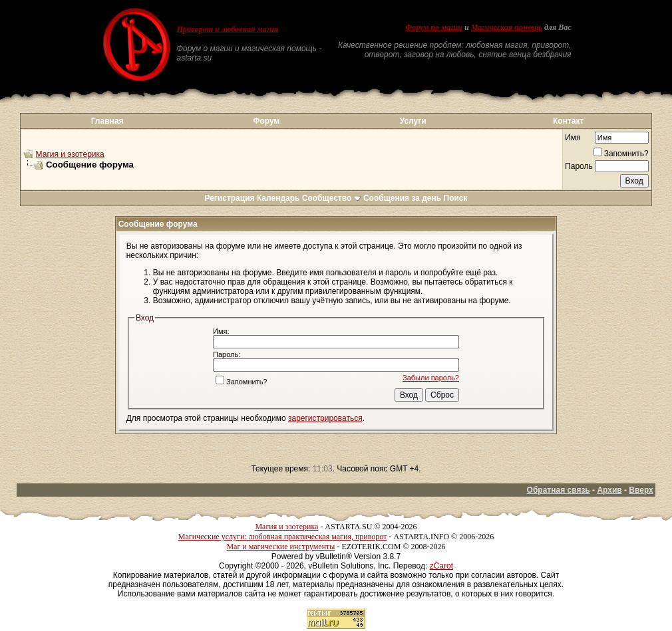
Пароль (579, 166)
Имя (573, 138)
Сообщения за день (402, 198)
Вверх (641, 490)
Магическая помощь (507, 27)
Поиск (456, 198)
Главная (107, 121)
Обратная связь (559, 490)
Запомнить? (621, 154)
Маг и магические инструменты (280, 547)
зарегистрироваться (325, 418)
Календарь (278, 198)
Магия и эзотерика (70, 154)
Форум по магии (434, 27)
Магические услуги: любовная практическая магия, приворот (283, 537)
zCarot (441, 566)
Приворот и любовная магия (227, 29)
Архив (609, 490)
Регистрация (229, 198)
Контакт (568, 121)
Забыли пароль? (431, 378)
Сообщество (332, 198)
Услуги (413, 121)
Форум (266, 121)
